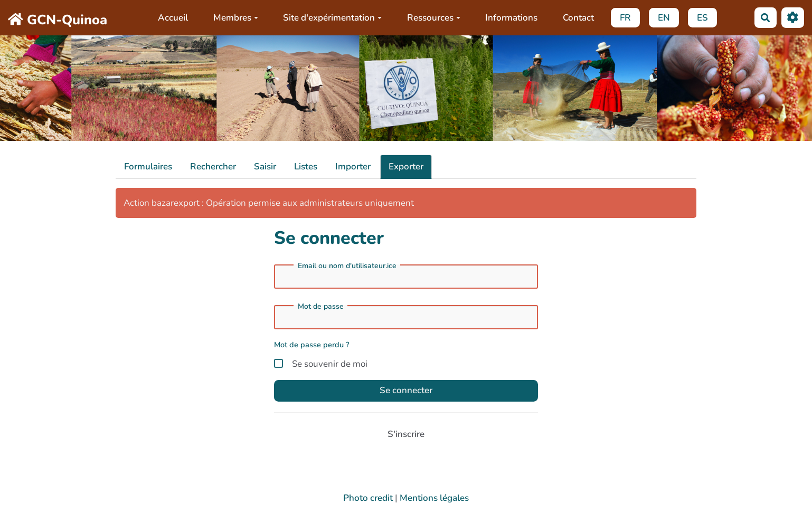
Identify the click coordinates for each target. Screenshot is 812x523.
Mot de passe (321, 307)
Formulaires (148, 167)
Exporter (406, 167)
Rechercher (213, 167)
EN (664, 18)
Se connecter (406, 390)
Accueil (173, 18)
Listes (306, 167)
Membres (236, 18)
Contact (578, 18)
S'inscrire (406, 434)
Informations (511, 18)
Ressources (434, 18)
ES (702, 18)
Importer (353, 167)
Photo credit (368, 498)
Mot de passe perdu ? (312, 345)
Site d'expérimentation (332, 18)
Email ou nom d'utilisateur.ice (347, 266)
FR (625, 18)
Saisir (265, 167)
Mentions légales (434, 498)
